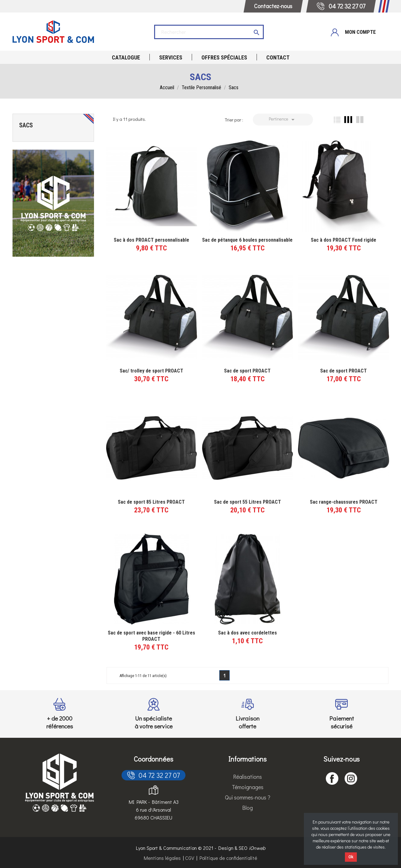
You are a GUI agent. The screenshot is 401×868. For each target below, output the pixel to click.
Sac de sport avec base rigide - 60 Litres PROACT (151, 636)
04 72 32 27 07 (154, 775)
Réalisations (247, 777)
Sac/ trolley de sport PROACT (151, 371)
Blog (247, 808)
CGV (190, 858)
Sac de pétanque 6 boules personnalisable (247, 240)
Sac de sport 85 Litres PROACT (151, 502)
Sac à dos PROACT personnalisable (151, 240)
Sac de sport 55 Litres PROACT (247, 502)
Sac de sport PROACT (247, 371)
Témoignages (248, 787)
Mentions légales (162, 858)
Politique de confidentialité (228, 858)
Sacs (26, 125)
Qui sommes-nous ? (248, 797)
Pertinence (283, 120)
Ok (351, 857)
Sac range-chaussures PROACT (344, 502)
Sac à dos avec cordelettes (247, 633)
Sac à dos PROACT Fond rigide (344, 240)
